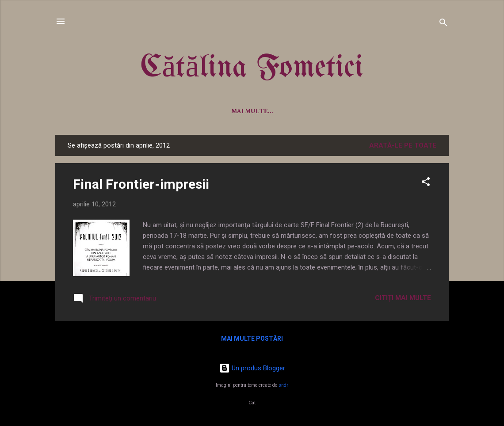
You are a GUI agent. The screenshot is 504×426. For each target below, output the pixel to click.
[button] (426, 183)
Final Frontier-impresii (141, 184)
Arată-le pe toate (403, 145)
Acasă (105, 111)
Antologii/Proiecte (288, 111)
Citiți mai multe (403, 298)
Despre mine (153, 111)
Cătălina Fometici (252, 68)
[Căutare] (443, 24)
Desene (351, 111)
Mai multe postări (252, 339)
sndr (283, 385)
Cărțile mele (214, 111)
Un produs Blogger (252, 368)
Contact (394, 111)
